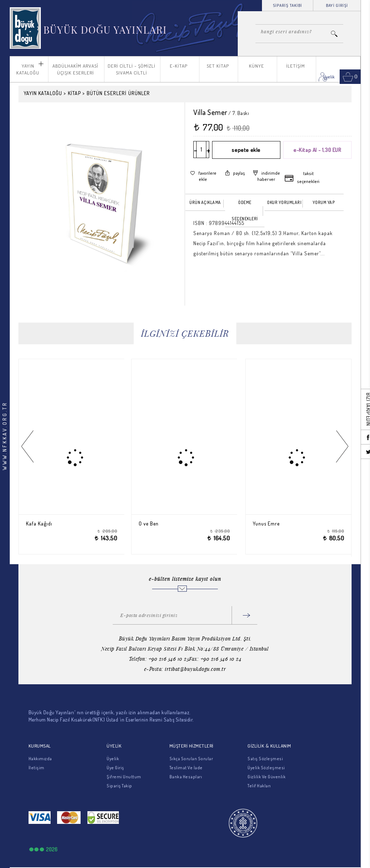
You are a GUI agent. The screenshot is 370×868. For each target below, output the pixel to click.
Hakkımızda (40, 759)
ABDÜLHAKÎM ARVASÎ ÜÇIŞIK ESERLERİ (75, 69)
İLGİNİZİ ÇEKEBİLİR (185, 333)
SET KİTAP (218, 66)
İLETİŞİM (296, 66)
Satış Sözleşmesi (265, 759)
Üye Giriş (115, 768)
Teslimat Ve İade (186, 768)
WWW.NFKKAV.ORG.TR (5, 436)
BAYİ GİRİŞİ (337, 5)
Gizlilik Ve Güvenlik (266, 777)
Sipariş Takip (119, 786)
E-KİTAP (179, 66)
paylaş (239, 173)
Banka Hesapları (186, 777)
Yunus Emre (268, 524)
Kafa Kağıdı (41, 524)
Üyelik (113, 759)
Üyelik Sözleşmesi (266, 768)
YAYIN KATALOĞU (28, 69)
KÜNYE (257, 66)
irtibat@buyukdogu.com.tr (195, 669)
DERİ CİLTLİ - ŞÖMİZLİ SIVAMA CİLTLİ (132, 69)
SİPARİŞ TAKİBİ (287, 5)
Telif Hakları (259, 786)
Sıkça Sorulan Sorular (191, 759)
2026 (52, 849)
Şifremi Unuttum (124, 777)
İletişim (36, 768)
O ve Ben (150, 524)
